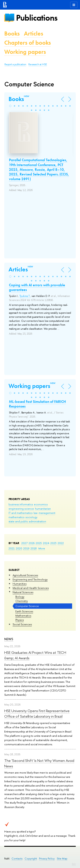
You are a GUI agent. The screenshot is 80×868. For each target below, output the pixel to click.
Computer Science (27, 606)
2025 (39, 543)
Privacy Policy (47, 859)
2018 (34, 548)
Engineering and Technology (30, 579)
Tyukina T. (25, 296)
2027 (24, 543)
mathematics (16, 517)
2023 (53, 543)
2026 (32, 543)
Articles (33, 33)
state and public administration (27, 521)
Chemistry (22, 601)
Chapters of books (28, 43)
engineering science (21, 509)
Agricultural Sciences (25, 575)
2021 (12, 548)
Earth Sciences (24, 611)
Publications (37, 18)
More (42, 548)
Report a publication (15, 64)
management (47, 513)
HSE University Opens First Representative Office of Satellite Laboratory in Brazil (37, 713)
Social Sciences (22, 624)
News (9, 639)
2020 (19, 548)
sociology (31, 517)
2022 (61, 543)
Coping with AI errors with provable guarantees (37, 287)
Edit (74, 864)
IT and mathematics (20, 513)
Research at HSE (38, 64)
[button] (10, 106)
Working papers (25, 52)
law (36, 513)
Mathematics (23, 616)
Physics (20, 620)
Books (12, 33)
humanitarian (43, 509)
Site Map (62, 859)
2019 (26, 548)
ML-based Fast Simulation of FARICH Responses (37, 404)
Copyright (31, 859)
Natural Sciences (23, 592)
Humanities (20, 584)
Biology (20, 597)
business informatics (21, 504)
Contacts (17, 859)
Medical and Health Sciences (31, 588)
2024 (46, 543)
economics (41, 504)
